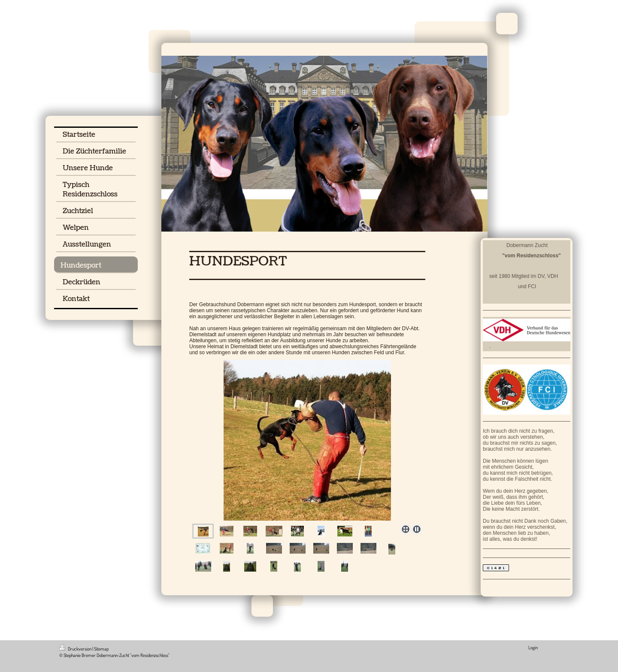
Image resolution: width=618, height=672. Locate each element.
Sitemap (101, 649)
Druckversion (76, 649)
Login (533, 648)
